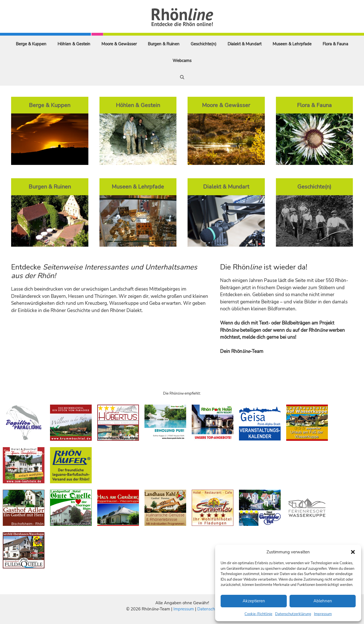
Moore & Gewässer (119, 44)
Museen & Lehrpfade (292, 44)
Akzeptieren (254, 601)
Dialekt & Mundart (245, 44)
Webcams (182, 61)
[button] (353, 552)
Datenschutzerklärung (293, 614)
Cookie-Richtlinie (258, 614)
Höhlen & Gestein (74, 44)
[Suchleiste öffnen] (182, 77)
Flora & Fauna (335, 44)
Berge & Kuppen (31, 44)
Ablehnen (323, 601)
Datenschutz (209, 609)
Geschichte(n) (204, 44)
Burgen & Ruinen (164, 44)
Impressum (323, 614)
